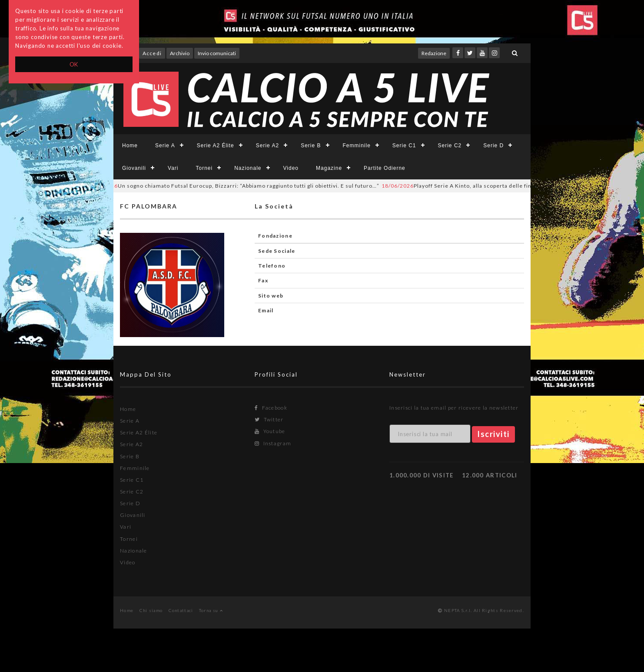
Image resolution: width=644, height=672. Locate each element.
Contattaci (181, 610)
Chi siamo (151, 610)
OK (74, 64)
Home (130, 146)
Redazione (434, 53)
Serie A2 (267, 146)
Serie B (311, 146)
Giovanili (134, 168)
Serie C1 (404, 146)
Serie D (493, 146)
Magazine (329, 168)
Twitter (269, 419)
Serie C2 (450, 146)
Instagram (273, 443)
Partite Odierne (385, 168)
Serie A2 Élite (216, 146)
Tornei (204, 168)
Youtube (270, 431)
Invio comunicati (217, 53)
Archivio (180, 53)
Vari (173, 168)
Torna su (211, 610)
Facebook (271, 408)
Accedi (152, 53)
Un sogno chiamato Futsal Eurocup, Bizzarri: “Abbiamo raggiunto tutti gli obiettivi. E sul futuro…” (236, 186)
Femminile (357, 146)
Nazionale (248, 168)
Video (291, 168)
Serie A (165, 146)
